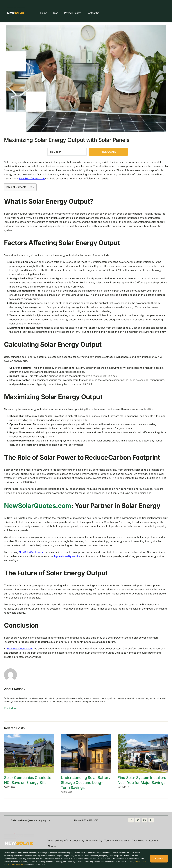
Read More (10, 708)
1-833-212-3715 (90, 820)
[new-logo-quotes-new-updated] (16, 8)
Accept (159, 859)
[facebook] (131, 820)
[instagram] (144, 820)
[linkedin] (151, 820)
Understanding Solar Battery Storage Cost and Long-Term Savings (86, 783)
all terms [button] (11, 865)
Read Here (20, 865)
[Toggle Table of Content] (31, 187)
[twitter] (138, 820)
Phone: (78, 820)
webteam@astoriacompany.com (35, 820)
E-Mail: (14, 820)
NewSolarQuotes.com (32, 178)
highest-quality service (67, 556)
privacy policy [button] (140, 862)
